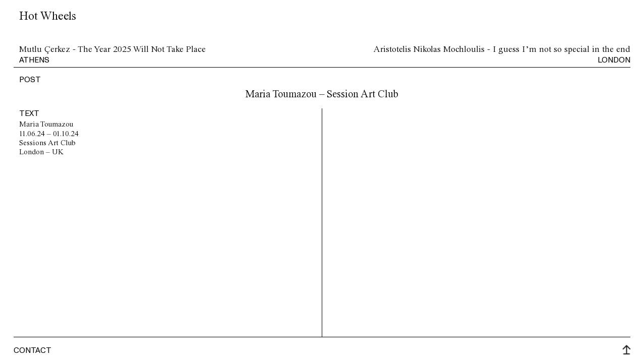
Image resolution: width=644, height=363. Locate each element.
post (30, 79)
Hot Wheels (48, 16)
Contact (33, 350)
